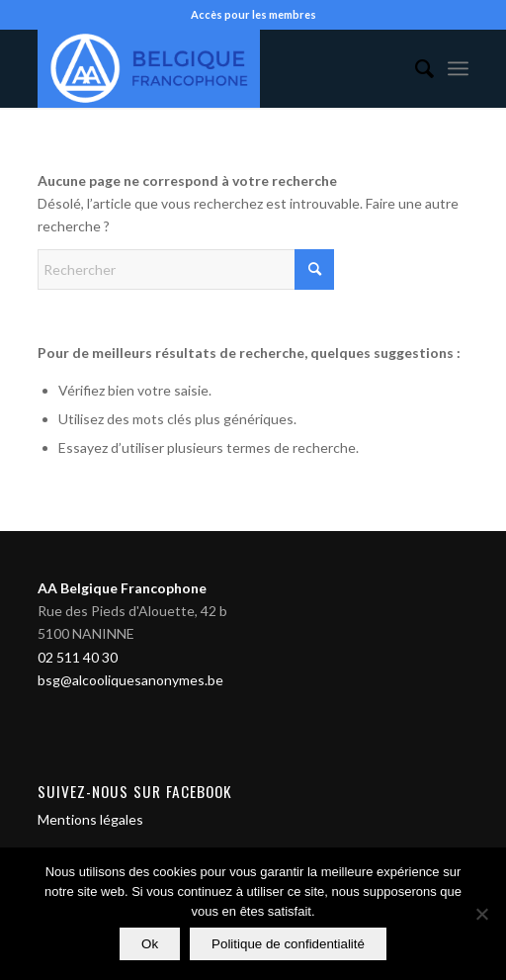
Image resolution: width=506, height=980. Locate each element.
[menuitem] (415, 68)
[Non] (481, 914)
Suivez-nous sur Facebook (135, 791)
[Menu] (458, 68)
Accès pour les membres (253, 14)
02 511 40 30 (78, 657)
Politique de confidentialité (288, 944)
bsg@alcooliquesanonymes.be (130, 680)
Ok (150, 944)
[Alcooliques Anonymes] (210, 68)
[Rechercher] (415, 68)
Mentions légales (90, 819)
